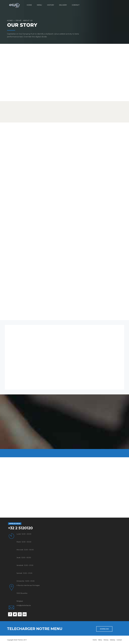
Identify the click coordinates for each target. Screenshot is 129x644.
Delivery (63, 5)
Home (29, 5)
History (51, 5)
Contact (76, 5)
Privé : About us (24, 21)
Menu (39, 5)
